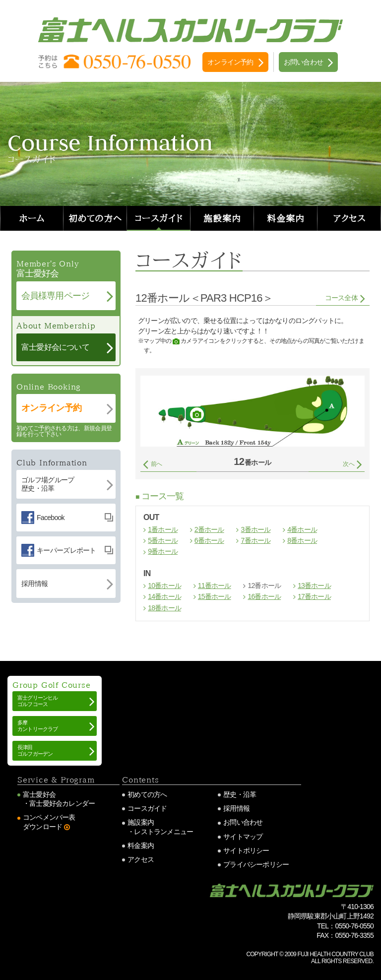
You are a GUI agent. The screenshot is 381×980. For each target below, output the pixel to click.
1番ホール (163, 529)
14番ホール (164, 596)
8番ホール (302, 540)
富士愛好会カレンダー (62, 803)
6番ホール (209, 540)
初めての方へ (95, 218)
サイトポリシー (246, 850)
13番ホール (314, 586)
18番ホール (164, 608)
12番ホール (264, 586)
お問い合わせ (243, 822)
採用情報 (236, 808)
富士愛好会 (39, 794)
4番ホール (302, 529)
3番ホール (256, 529)
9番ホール (163, 551)
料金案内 (286, 218)
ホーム (32, 218)
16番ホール (264, 596)
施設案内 (222, 218)
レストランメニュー (163, 832)
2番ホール (209, 529)
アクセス (349, 218)
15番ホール (215, 596)
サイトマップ (243, 837)
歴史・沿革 (240, 794)
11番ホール (215, 586)
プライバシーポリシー (256, 864)
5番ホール (163, 540)
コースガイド (159, 218)
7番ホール (256, 540)
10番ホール (164, 586)
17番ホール (314, 596)
